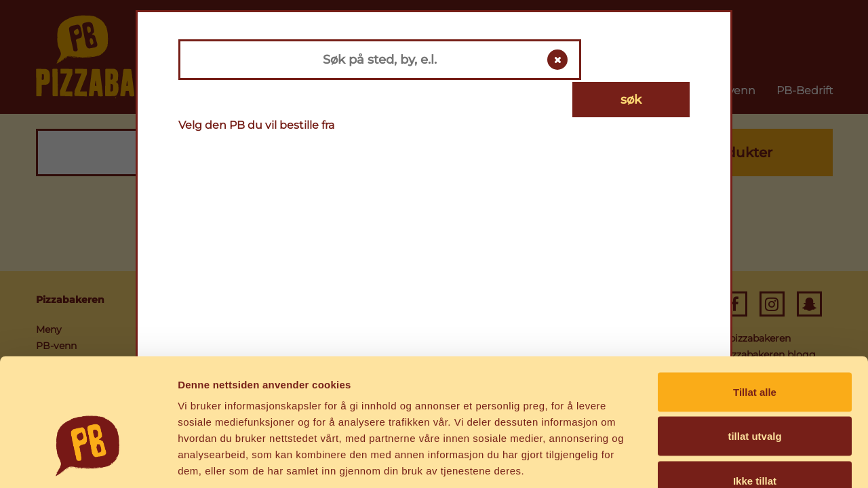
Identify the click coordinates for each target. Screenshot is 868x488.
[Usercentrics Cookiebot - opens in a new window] (88, 462)
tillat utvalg (754, 355)
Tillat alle (755, 310)
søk (639, 60)
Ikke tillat (755, 399)
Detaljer (722, 461)
